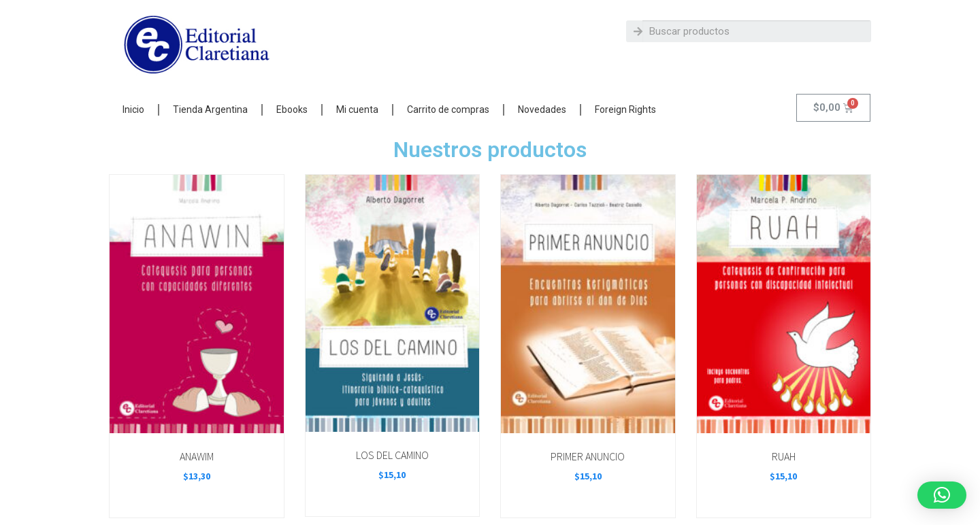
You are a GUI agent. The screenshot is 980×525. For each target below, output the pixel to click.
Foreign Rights (625, 109)
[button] (942, 495)
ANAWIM (197, 456)
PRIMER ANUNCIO (588, 456)
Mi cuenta (357, 109)
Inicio (133, 109)
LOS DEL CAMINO (392, 455)
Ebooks (292, 109)
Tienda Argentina (210, 109)
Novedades (542, 109)
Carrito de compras (448, 109)
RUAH (784, 456)
